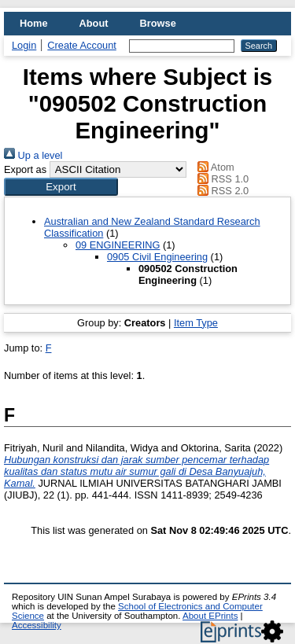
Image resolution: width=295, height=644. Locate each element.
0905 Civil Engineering (157, 257)
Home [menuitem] (34, 23)
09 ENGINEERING (118, 245)
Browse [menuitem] (158, 23)
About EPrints (210, 616)
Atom (214, 167)
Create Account (82, 45)
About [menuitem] (94, 23)
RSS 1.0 (221, 179)
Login (24, 45)
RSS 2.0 (221, 191)
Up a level (33, 155)
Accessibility (37, 625)
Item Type (196, 323)
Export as (25, 169)
